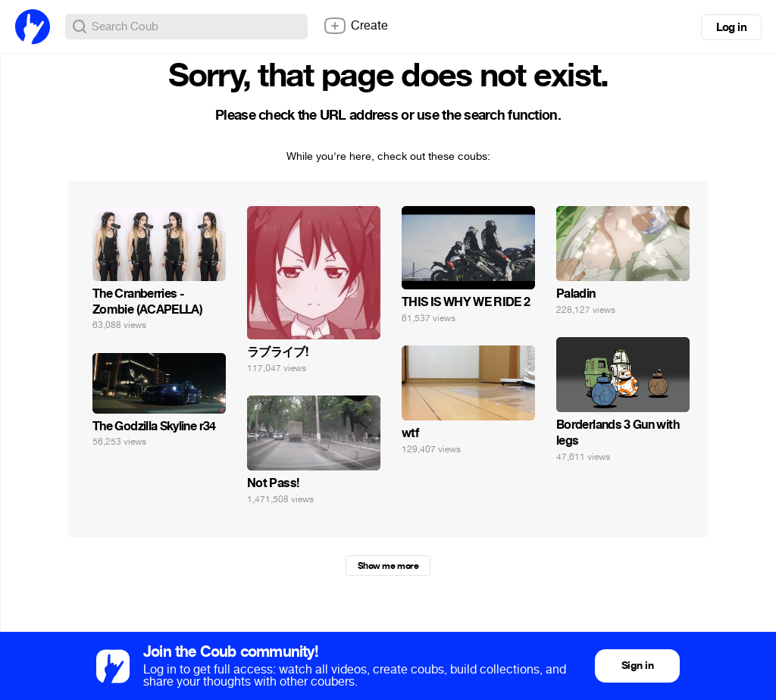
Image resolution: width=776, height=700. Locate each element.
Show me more (388, 566)
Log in (731, 27)
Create (355, 26)
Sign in (637, 666)
